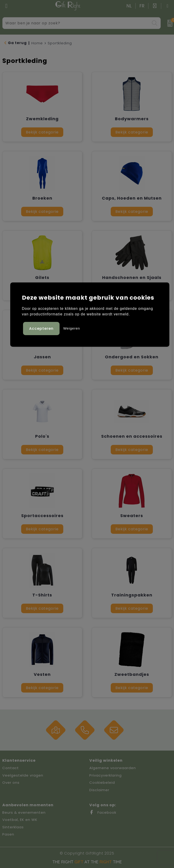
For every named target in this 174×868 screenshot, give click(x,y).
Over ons (11, 782)
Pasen (8, 834)
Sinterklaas (13, 827)
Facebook (103, 812)
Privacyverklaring (105, 775)
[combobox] (76, 23)
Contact (11, 768)
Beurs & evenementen (24, 812)
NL (129, 6)
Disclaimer (99, 790)
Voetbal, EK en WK (20, 820)
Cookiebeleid (102, 782)
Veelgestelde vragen (23, 775)
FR (142, 6)
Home (37, 43)
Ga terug (17, 43)
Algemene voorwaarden (113, 768)
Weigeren (72, 328)
